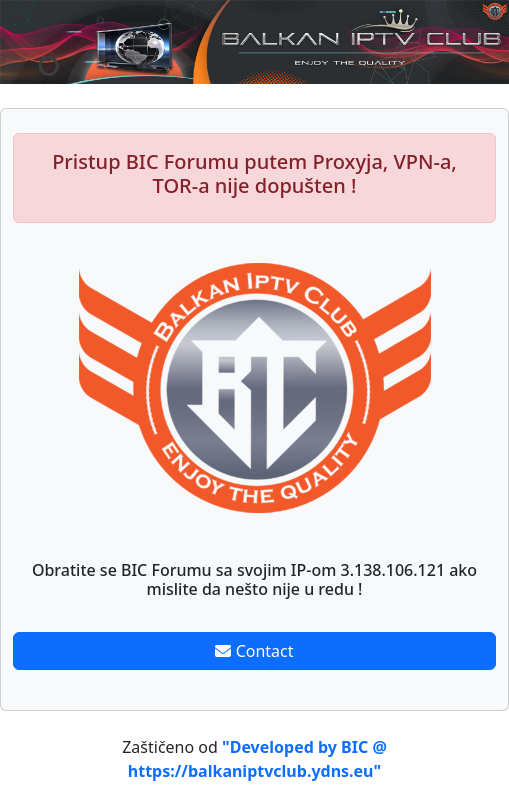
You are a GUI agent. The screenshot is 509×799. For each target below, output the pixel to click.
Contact (254, 651)
